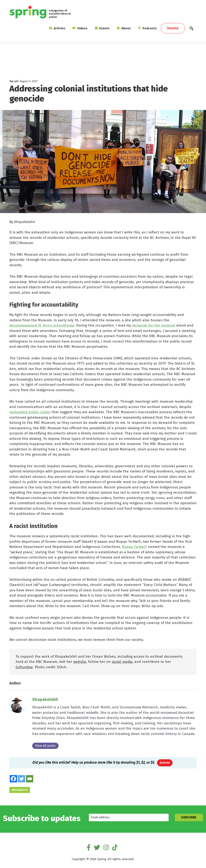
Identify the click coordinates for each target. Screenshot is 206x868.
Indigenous (20, 790)
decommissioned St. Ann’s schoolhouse (42, 325)
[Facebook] (13, 779)
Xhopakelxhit (45, 699)
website (80, 662)
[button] (191, 29)
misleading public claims (30, 412)
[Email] (30, 779)
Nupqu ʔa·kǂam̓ (134, 547)
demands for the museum (154, 325)
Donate (165, 763)
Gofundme (24, 667)
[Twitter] (21, 779)
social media (122, 662)
